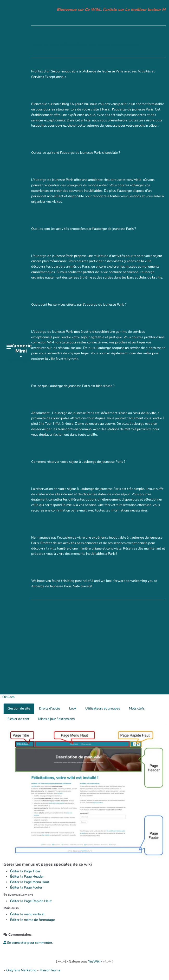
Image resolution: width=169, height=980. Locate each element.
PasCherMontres (21, 360)
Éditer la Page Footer (26, 887)
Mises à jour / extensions (56, 719)
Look (73, 708)
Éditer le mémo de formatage (32, 920)
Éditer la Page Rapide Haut (31, 901)
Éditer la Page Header (27, 877)
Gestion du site (19, 708)
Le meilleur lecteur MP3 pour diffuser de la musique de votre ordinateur (86, 45)
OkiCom (8, 697)
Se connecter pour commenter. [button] (28, 943)
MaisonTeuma (50, 970)
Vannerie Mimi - (21, 351)
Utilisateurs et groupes (103, 708)
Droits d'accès (50, 708)
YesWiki (94, 961)
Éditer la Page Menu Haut (30, 882)
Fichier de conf (18, 719)
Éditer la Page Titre (25, 871)
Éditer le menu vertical (27, 914)
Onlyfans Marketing (22, 970)
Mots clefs (137, 708)
